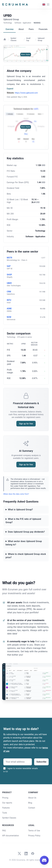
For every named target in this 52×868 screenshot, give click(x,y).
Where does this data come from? (16, 494)
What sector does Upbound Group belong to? (24, 543)
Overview (9, 29)
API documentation (11, 836)
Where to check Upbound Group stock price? (26, 556)
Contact (32, 808)
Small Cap (28, 39)
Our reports (7, 803)
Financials (43, 29)
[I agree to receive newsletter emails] (4, 768)
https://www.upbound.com (26, 93)
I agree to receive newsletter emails (22, 768)
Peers (31, 29)
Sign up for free (26, 424)
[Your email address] (18, 762)
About (21, 29)
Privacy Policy (34, 836)
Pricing (5, 798)
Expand (10, 89)
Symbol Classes (13, 39)
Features (6, 808)
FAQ (4, 831)
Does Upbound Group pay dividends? (26, 532)
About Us (32, 798)
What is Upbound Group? (20, 510)
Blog (30, 803)
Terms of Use (34, 831)
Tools (5, 813)
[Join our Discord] (44, 860)
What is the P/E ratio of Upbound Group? (23, 521)
